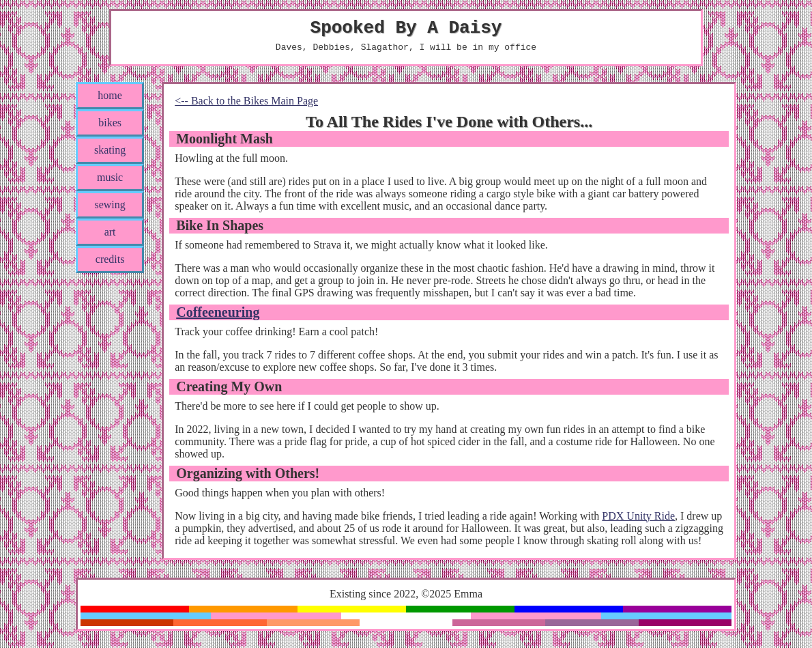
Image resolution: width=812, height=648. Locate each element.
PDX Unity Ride (638, 522)
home (110, 101)
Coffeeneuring (218, 318)
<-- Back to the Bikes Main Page (246, 107)
